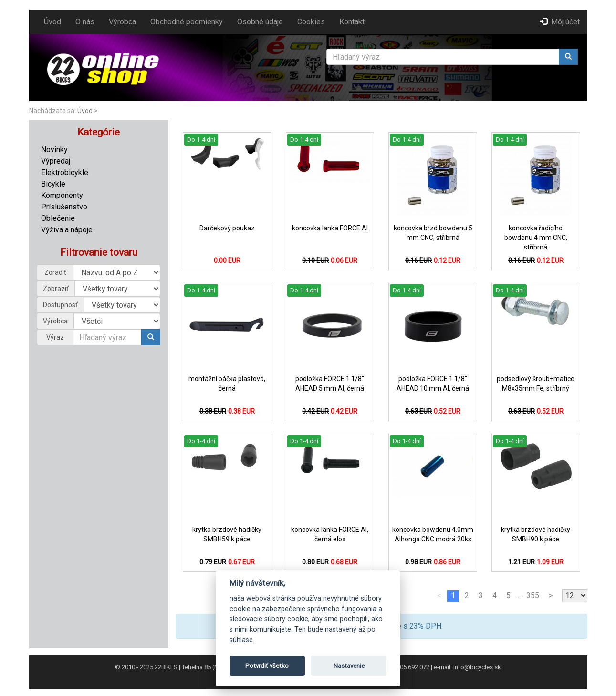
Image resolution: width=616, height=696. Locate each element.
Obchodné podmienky (187, 22)
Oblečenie (58, 218)
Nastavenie (349, 666)
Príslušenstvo (64, 207)
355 (533, 596)
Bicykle (53, 184)
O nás (85, 22)
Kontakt (352, 22)
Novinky (54, 150)
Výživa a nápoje (67, 230)
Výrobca (122, 22)
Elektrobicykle (65, 172)
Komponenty (62, 195)
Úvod (52, 22)
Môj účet (560, 22)
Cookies (311, 22)
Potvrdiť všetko (267, 666)
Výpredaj (56, 161)
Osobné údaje (260, 22)
